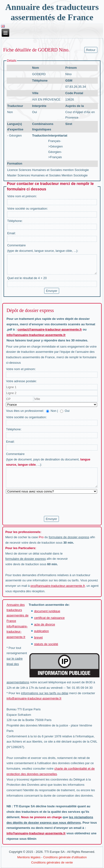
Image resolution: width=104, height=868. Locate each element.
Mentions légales (29, 857)
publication (42, 631)
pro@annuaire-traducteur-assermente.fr (58, 586)
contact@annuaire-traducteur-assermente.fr (50, 329)
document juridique (47, 611)
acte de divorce (45, 624)
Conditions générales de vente (52, 862)
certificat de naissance (50, 618)
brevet (38, 637)
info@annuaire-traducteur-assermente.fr (36, 335)
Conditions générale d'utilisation (65, 857)
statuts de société (46, 644)
